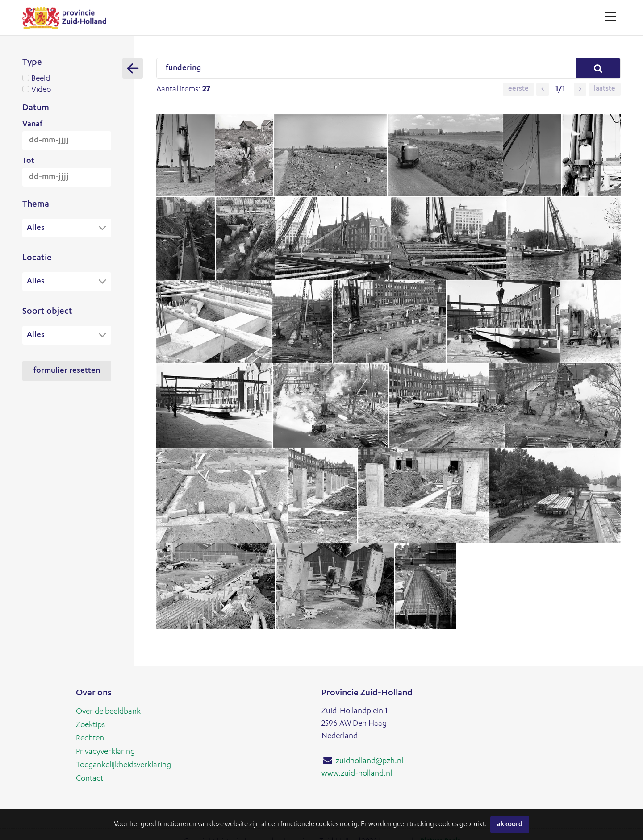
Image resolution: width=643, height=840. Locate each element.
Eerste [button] (518, 89)
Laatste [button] (605, 89)
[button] (543, 89)
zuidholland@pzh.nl (370, 761)
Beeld (67, 79)
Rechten (90, 739)
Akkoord (510, 825)
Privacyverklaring (105, 752)
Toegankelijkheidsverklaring (123, 765)
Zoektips (90, 725)
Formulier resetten (67, 372)
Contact (90, 779)
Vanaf (32, 125)
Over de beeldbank (108, 712)
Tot (28, 161)
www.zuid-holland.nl (357, 774)
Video (67, 90)
